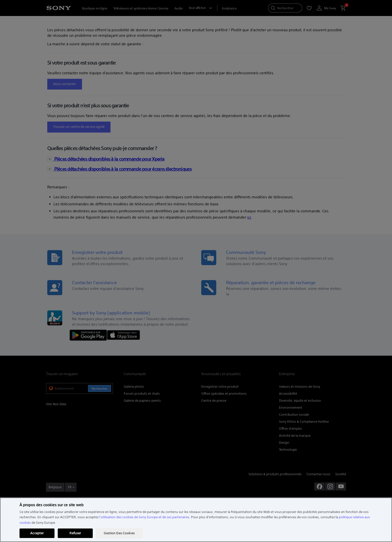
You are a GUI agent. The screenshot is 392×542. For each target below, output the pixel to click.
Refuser (75, 533)
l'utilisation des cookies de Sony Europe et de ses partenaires (144, 517)
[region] (196, 520)
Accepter (37, 533)
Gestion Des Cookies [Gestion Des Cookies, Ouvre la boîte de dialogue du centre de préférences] (119, 533)
